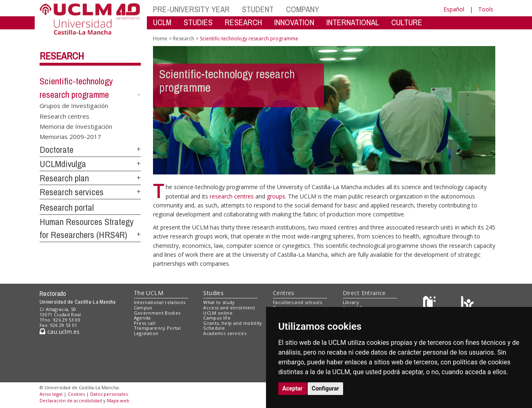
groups (276, 196)
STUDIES (198, 22)
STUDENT (258, 9)
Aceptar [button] (293, 388)
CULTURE (407, 22)
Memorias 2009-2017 (70, 137)
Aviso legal (51, 394)
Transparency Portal (157, 328)
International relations (160, 302)
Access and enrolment (229, 308)
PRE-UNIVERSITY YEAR (191, 9)
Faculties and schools (297, 302)
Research (62, 56)
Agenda (142, 318)
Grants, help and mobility (233, 323)
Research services (72, 192)
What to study (219, 302)
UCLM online (218, 313)
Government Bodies (157, 313)
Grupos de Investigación (74, 106)
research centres (233, 196)
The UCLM (149, 293)
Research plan (64, 178)
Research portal (67, 207)
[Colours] (467, 304)
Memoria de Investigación (76, 126)
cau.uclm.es (60, 332)
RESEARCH (243, 22)
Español (454, 9)
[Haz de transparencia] (431, 304)
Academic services (225, 333)
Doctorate (57, 150)
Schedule (214, 328)
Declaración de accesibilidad (71, 400)
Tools (486, 9)
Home (160, 39)
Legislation (146, 333)
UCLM (162, 22)
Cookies (76, 394)
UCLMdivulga (63, 164)
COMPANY (303, 9)
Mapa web (118, 400)
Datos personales (109, 394)
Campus (143, 308)
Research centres (64, 116)
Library (351, 302)
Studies (213, 293)
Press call (145, 323)
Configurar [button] (325, 388)
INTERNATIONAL (353, 22)
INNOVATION (294, 22)
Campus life (217, 318)
